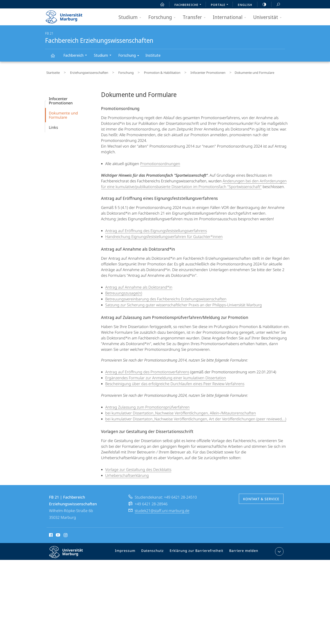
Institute (153, 55)
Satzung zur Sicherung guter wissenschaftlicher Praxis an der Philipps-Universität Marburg (184, 302)
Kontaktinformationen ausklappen (279, 549)
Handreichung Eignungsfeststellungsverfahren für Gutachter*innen (164, 234)
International (231, 17)
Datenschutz (156, 550)
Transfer (196, 17)
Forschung (163, 17)
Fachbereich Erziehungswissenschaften (55, 57)
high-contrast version (262, 4)
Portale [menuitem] (221, 5)
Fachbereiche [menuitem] (189, 5)
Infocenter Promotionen (188, 71)
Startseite (52, 71)
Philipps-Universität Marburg (70, 553)
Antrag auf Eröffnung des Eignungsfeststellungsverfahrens (156, 228)
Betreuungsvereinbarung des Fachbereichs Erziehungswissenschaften (166, 296)
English (245, 5)
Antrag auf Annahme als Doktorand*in (139, 285)
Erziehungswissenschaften (83, 71)
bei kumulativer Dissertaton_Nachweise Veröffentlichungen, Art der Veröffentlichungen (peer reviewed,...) (196, 416)
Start (160, 4)
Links (53, 125)
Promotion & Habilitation (147, 71)
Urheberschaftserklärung (127, 473)
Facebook (50, 533)
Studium (131, 17)
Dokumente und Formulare (63, 113)
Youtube (58, 533)
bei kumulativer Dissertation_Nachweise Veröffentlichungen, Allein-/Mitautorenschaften (181, 410)
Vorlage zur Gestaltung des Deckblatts (138, 467)
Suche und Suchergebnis (276, 5)
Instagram (66, 533)
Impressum (131, 550)
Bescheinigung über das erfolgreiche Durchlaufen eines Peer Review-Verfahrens (175, 381)
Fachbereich (77, 56)
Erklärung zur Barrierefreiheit (198, 550)
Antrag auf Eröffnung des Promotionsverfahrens (147, 369)
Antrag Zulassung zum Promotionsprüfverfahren (147, 405)
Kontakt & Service (261, 496)
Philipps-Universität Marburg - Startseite (68, 16)
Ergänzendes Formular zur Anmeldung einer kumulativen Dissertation (166, 375)
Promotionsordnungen (160, 161)
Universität (269, 17)
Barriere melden (242, 550)
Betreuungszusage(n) (124, 290)
